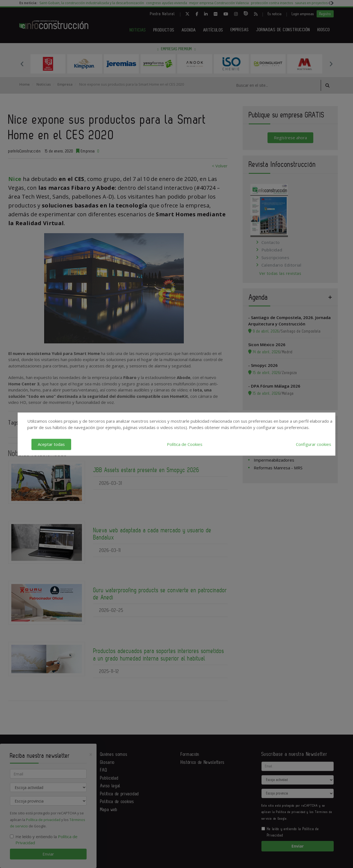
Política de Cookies (185, 444)
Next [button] (331, 64)
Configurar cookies (314, 444)
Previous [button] (22, 64)
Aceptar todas (51, 444)
